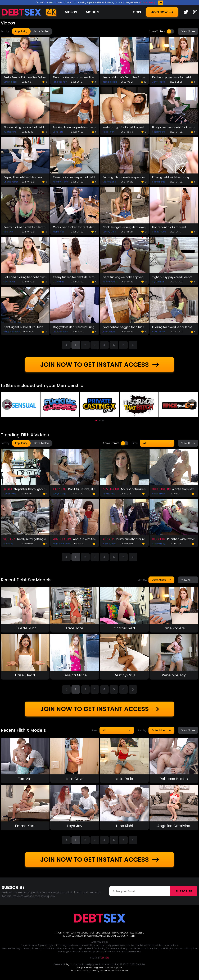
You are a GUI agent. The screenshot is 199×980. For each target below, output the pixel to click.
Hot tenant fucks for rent (169, 227)
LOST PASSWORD (80, 933)
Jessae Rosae (60, 332)
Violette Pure (158, 494)
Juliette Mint (10, 132)
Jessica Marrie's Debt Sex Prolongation (124, 77)
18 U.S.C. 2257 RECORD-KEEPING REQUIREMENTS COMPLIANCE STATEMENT (100, 936)
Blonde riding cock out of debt (24, 127)
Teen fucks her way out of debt (74, 177)
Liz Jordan (58, 282)
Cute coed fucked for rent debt (74, 227)
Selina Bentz (159, 182)
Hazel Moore (158, 132)
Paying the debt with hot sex (23, 177)
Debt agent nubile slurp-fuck (23, 327)
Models (93, 12)
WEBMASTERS (137, 933)
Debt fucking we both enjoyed (123, 277)
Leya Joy (75, 826)
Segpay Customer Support (108, 967)
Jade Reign (109, 332)
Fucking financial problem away (74, 127)
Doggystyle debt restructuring (74, 327)
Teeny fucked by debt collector (25, 227)
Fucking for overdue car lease (172, 327)
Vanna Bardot (110, 282)
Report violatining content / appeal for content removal (100, 971)
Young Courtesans (161, 489)
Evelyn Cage (60, 494)
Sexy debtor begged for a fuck (123, 327)
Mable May (59, 232)
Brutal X (8, 489)
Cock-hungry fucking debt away (124, 227)
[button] (96, 421)
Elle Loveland (109, 182)
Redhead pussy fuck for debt (172, 77)
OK (161, 3)
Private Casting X (111, 489)
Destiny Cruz (109, 232)
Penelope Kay (60, 82)
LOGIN (136, 12)
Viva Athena (159, 332)
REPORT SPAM (62, 933)
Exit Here (105, 958)
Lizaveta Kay (159, 544)
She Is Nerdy (9, 539)
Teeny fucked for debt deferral (74, 277)
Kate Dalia (124, 779)
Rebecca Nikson (174, 779)
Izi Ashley (8, 544)
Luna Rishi (124, 826)
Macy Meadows (12, 332)
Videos (71, 12)
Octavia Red (10, 82)
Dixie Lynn (8, 232)
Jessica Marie (110, 82)
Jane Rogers (159, 82)
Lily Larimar (158, 282)
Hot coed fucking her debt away (25, 277)
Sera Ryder (9, 282)
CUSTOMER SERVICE (100, 933)
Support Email (84, 967)
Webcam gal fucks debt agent (123, 127)
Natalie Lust (109, 494)
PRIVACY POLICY (120, 933)
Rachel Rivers (159, 232)
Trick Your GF (60, 489)
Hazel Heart (108, 132)
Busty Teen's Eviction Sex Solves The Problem (25, 77)
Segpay (70, 964)
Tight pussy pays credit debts (172, 277)
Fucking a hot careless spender (124, 177)
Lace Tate (58, 132)
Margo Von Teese (62, 544)
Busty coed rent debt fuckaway (173, 127)
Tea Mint (25, 779)
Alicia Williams (61, 182)
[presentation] (7, 405)
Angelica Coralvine (174, 826)
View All (188, 31)
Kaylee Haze (10, 494)
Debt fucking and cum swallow (74, 77)
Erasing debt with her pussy (171, 177)
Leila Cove (75, 779)
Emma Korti (25, 826)
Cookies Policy (148, 2)
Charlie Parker (11, 182)
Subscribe (184, 891)
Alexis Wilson (109, 544)
